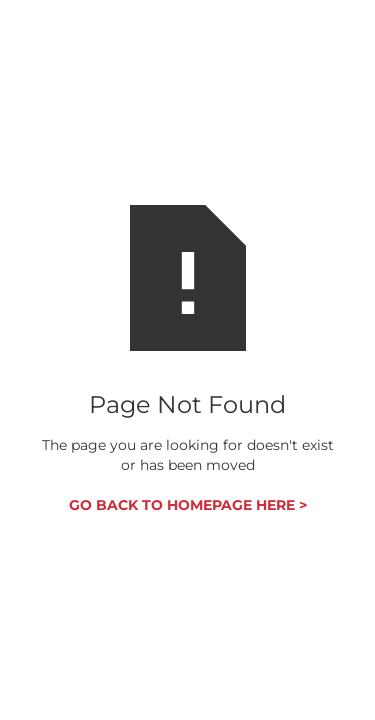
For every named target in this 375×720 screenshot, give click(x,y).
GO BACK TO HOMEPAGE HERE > (188, 505)
